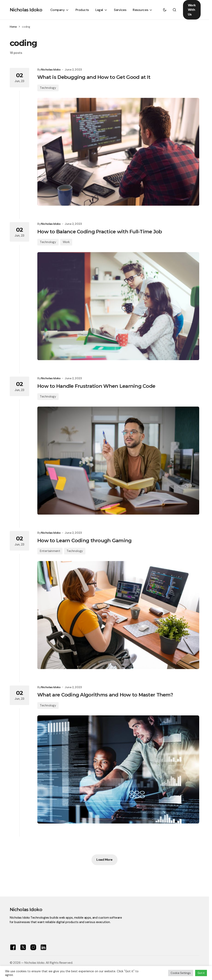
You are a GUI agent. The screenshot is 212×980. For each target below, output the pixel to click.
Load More (104, 860)
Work (66, 242)
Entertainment (50, 551)
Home (13, 27)
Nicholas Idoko (26, 10)
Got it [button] (201, 973)
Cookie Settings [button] (181, 973)
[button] (165, 10)
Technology (48, 88)
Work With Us (192, 10)
